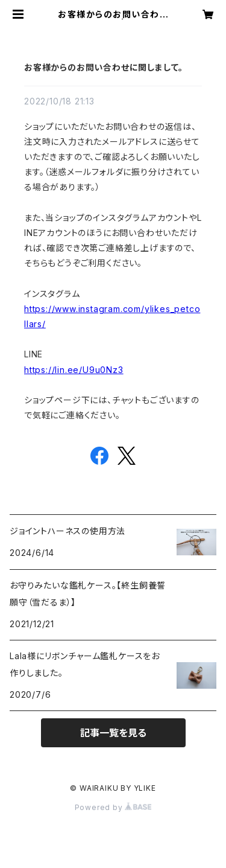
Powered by (113, 807)
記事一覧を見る (113, 733)
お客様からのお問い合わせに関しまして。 (104, 67)
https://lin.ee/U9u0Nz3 (74, 370)
